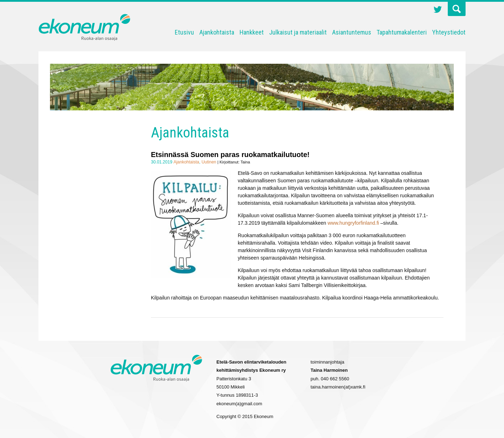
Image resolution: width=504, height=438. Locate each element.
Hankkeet (252, 32)
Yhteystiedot (449, 32)
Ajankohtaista (217, 32)
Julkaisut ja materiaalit (298, 32)
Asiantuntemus (352, 32)
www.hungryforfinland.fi (353, 223)
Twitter (438, 10)
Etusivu (184, 32)
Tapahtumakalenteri (402, 32)
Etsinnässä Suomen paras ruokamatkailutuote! (230, 155)
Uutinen (209, 162)
